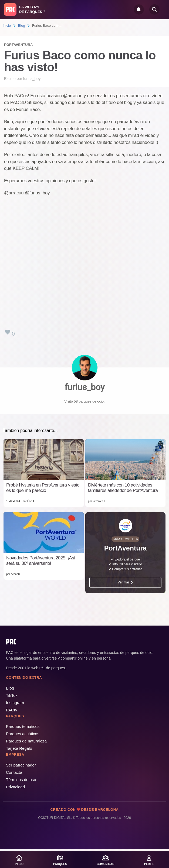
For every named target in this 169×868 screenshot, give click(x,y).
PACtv (11, 710)
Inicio (7, 26)
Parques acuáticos (23, 734)
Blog (22, 26)
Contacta (14, 772)
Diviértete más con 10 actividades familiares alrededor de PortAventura (123, 488)
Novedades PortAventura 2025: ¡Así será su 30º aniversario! (41, 561)
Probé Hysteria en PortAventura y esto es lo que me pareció (43, 488)
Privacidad (15, 787)
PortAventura (18, 45)
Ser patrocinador (21, 765)
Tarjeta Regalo (19, 748)
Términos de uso (21, 780)
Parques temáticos (23, 726)
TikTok (12, 695)
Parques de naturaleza (26, 741)
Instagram (15, 703)
